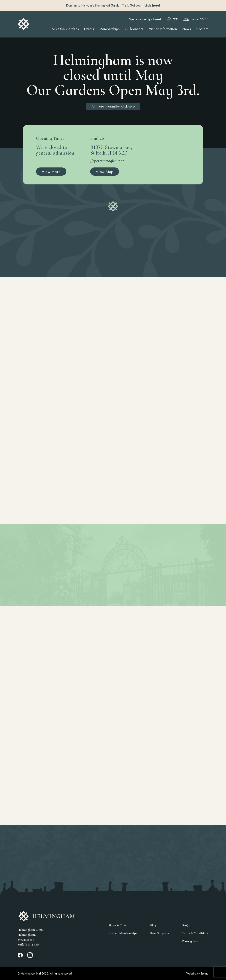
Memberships (109, 29)
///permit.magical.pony (108, 161)
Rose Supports (160, 933)
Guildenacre (134, 29)
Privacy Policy (191, 941)
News (187, 29)
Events (89, 29)
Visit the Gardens (65, 29)
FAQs (186, 926)
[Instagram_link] (30, 957)
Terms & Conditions (195, 933)
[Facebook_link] (20, 957)
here (156, 5)
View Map (105, 172)
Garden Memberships (123, 933)
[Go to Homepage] (24, 24)
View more (51, 172)
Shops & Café (117, 926)
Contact (202, 29)
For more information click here (113, 106)
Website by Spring (197, 974)
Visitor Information (163, 29)
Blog (153, 926)
